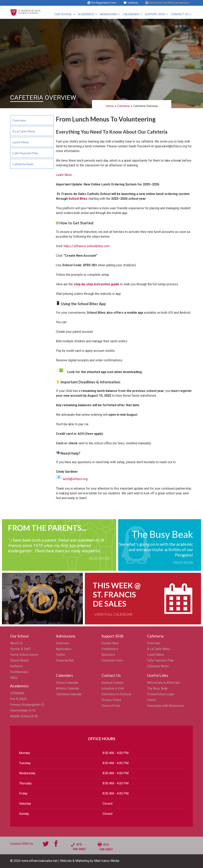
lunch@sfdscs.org (75, 479)
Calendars (131, 14)
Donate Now (110, 643)
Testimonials (19, 672)
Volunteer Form (112, 660)
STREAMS (17, 693)
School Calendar (67, 683)
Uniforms (16, 666)
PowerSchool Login (161, 694)
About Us (16, 643)
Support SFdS (155, 14)
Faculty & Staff (20, 649)
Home (110, 106)
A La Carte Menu (24, 131)
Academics (86, 14)
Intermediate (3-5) (23, 710)
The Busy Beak (157, 688)
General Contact (112, 683)
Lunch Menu (21, 142)
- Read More (99, 558)
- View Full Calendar (113, 614)
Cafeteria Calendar (69, 694)
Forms (152, 700)
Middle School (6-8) (24, 716)
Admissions (108, 14)
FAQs (14, 678)
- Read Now (182, 562)
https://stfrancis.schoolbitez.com (87, 246)
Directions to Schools (116, 694)
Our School (63, 14)
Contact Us (180, 14)
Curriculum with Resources (166, 706)
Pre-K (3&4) (18, 699)
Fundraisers (110, 649)
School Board (19, 660)
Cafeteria (133, 3)
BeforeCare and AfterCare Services (169, 3)
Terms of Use (111, 706)
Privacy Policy (111, 700)
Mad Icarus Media (107, 861)
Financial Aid (65, 660)
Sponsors (108, 655)
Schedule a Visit (113, 688)
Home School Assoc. (25, 655)
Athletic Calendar (68, 688)
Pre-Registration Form (104, 3)
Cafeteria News (23, 164)
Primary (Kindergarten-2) (27, 705)
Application (64, 649)
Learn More (64, 175)
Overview (19, 120)
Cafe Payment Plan (25, 153)
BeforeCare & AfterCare (163, 683)
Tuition (60, 655)
